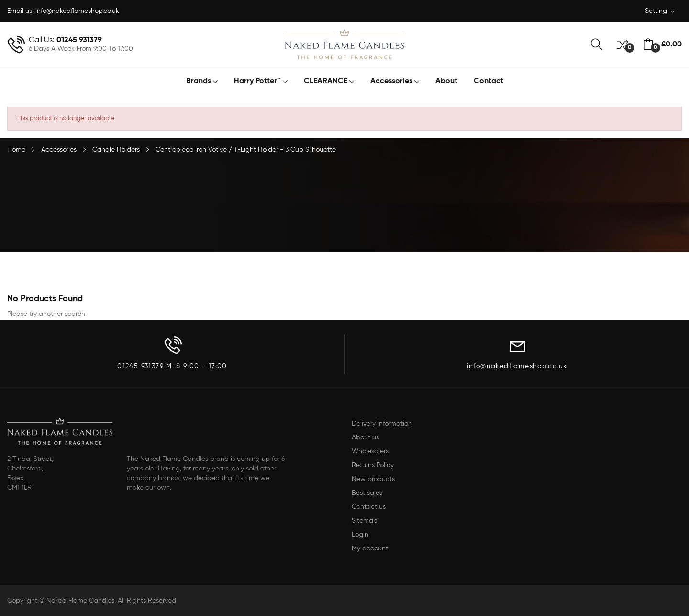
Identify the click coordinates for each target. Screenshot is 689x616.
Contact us (369, 507)
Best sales (367, 493)
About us (365, 437)
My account (370, 549)
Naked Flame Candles (80, 601)
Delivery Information (382, 424)
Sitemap (365, 521)
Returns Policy (373, 465)
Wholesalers (370, 451)
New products (373, 479)
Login (360, 535)
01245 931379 (79, 40)
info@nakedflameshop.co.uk (77, 11)
